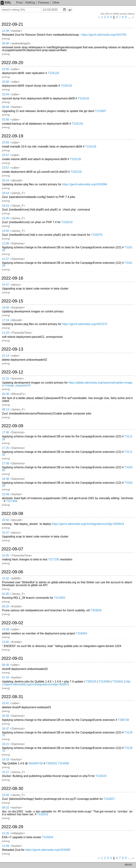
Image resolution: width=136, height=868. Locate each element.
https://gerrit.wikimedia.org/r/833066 (85, 184)
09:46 (5, 43)
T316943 (82, 633)
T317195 (54, 559)
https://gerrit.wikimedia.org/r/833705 (104, 35)
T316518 (67, 222)
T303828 (96, 610)
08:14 (5, 409)
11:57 (5, 259)
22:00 (5, 69)
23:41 (5, 703)
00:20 (5, 606)
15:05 (5, 556)
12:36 (5, 31)
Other (56, 3)
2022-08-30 (12, 788)
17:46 (5, 432)
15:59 (5, 629)
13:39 (5, 846)
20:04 (5, 94)
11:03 (5, 333)
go (70, 10)
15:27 (5, 772)
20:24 (5, 180)
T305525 (91, 682)
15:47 (5, 285)
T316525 (101, 776)
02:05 (5, 594)
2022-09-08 (12, 514)
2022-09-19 (12, 136)
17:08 (5, 463)
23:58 (5, 142)
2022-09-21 (12, 24)
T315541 (43, 814)
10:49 (5, 494)
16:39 (5, 716)
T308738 (124, 720)
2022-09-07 (12, 549)
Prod (19, 3)
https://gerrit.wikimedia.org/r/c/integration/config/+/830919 (88, 524)
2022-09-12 (12, 372)
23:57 (5, 155)
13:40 (5, 642)
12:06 (5, 243)
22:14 (5, 356)
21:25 (5, 833)
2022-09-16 (12, 278)
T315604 (48, 837)
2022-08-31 (12, 697)
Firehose (44, 3)
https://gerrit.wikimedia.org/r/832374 (85, 324)
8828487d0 (36, 763)
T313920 (60, 598)
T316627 (109, 799)
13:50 (5, 231)
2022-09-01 (12, 658)
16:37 (5, 729)
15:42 (5, 578)
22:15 (5, 379)
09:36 (5, 665)
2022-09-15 (12, 301)
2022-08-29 (12, 827)
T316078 (97, 235)
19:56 (5, 308)
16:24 (5, 206)
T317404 (12, 501)
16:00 (5, 795)
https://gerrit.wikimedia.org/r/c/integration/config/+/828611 (66, 683)
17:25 (5, 448)
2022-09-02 (12, 623)
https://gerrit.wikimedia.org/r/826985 (48, 850)
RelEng (30, 3)
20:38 (5, 394)
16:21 (5, 744)
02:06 (5, 120)
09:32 (5, 808)
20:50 (5, 520)
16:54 (5, 193)
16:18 (5, 759)
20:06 (5, 82)
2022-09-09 (12, 426)
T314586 (104, 682)
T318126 (53, 73)
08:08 (5, 107)
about (128, 865)
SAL (6, 2)
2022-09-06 (12, 572)
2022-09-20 (12, 63)
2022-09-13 (12, 349)
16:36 (5, 479)
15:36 (5, 218)
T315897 (101, 111)
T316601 (118, 682)
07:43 (5, 677)
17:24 (5, 320)
